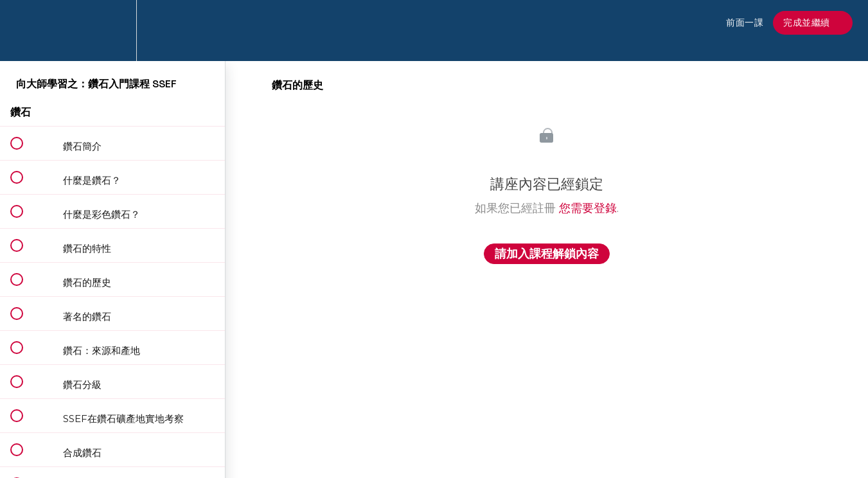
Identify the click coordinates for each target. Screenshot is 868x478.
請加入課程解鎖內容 (547, 254)
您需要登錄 (588, 208)
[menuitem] (112, 31)
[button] (24, 31)
